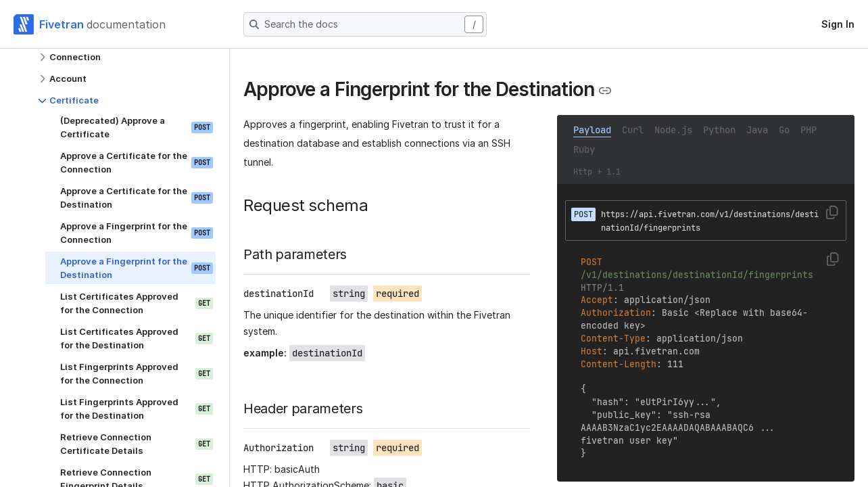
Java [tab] (757, 130)
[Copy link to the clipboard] (605, 91)
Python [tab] (719, 130)
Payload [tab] (592, 130)
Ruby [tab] (584, 149)
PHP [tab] (809, 130)
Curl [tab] (633, 130)
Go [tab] (784, 130)
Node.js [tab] (673, 130)
